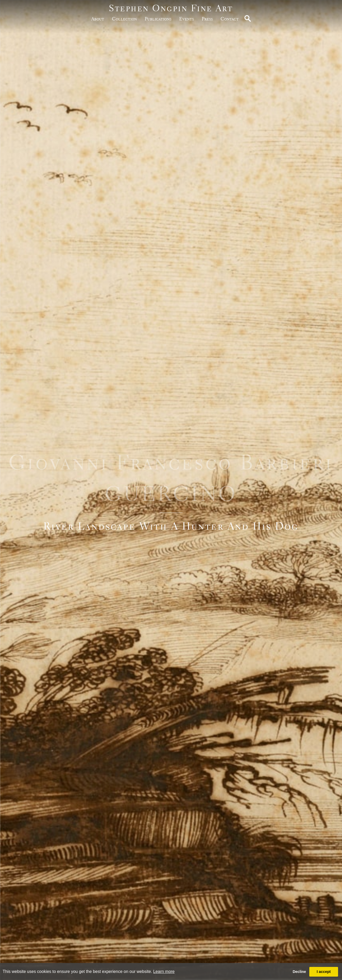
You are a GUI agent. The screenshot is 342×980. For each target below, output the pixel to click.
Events (187, 19)
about (98, 19)
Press (207, 19)
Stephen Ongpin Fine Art (171, 8)
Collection (124, 19)
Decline (299, 972)
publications (158, 19)
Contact (230, 19)
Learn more (164, 971)
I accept (324, 972)
